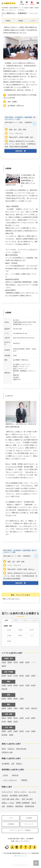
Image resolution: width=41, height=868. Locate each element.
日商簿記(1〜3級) (7, 752)
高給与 (34, 803)
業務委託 (24, 780)
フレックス (32, 792)
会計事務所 (6, 764)
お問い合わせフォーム (21, 856)
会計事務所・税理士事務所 (19, 795)
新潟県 (4, 676)
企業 (13, 764)
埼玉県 (21, 685)
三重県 (21, 699)
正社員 (5, 775)
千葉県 (27, 685)
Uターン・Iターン (20, 792)
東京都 (33, 685)
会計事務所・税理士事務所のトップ (12, 8)
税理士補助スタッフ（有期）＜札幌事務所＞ (18, 124)
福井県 (21, 676)
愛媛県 (10, 722)
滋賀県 (4, 708)
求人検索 (22, 3)
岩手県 (32, 630)
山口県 (27, 718)
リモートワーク (7, 792)
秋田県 (20, 636)
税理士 (4, 749)
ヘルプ (11, 818)
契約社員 (15, 775)
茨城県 (4, 685)
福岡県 (4, 731)
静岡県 (10, 699)
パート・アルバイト (10, 780)
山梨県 (27, 676)
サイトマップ (29, 824)
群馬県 (16, 685)
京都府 (10, 708)
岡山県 (16, 718)
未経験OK (10, 806)
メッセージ (33, 21)
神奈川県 (4, 689)
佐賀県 (10, 731)
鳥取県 (4, 718)
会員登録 (32, 3)
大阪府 (16, 708)
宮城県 (9, 636)
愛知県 (16, 699)
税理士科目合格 (21, 749)
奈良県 (27, 708)
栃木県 (10, 685)
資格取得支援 (29, 806)
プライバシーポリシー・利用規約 (20, 830)
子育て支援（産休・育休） (11, 799)
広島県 (21, 718)
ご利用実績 (11, 824)
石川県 (16, 676)
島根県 (10, 718)
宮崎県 (33, 731)
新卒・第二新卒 (27, 799)
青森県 (20, 630)
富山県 (10, 676)
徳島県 (33, 718)
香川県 (4, 722)
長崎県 (16, 731)
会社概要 (29, 818)
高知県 (16, 722)
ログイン (27, 3)
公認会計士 (11, 749)
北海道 (26, 8)
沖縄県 (11, 735)
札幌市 (31, 8)
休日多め (5, 795)
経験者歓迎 (19, 806)
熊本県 (21, 731)
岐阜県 (4, 699)
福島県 (9, 641)
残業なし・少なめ (8, 803)
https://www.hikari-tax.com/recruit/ (24, 338)
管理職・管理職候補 (23, 803)
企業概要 (20, 21)
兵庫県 (21, 708)
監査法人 (19, 764)
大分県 (27, 731)
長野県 (33, 676)
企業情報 (8, 21)
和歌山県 (34, 708)
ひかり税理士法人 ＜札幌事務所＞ (16, 10)
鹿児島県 (4, 735)
